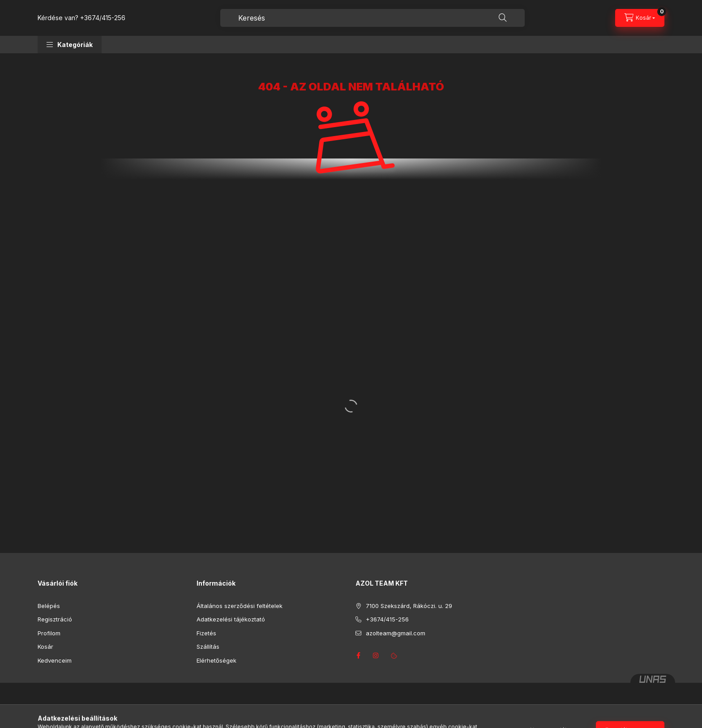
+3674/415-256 (103, 18)
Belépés (49, 606)
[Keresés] (503, 18)
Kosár (45, 647)
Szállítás (208, 647)
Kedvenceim (55, 660)
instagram (376, 655)
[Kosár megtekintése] (640, 18)
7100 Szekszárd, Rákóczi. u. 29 (409, 606)
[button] (70, 45)
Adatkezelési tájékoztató (231, 619)
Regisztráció (55, 619)
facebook (358, 655)
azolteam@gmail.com (396, 633)
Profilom (49, 633)
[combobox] (372, 18)
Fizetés (206, 633)
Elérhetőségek (216, 660)
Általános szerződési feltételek (240, 606)
